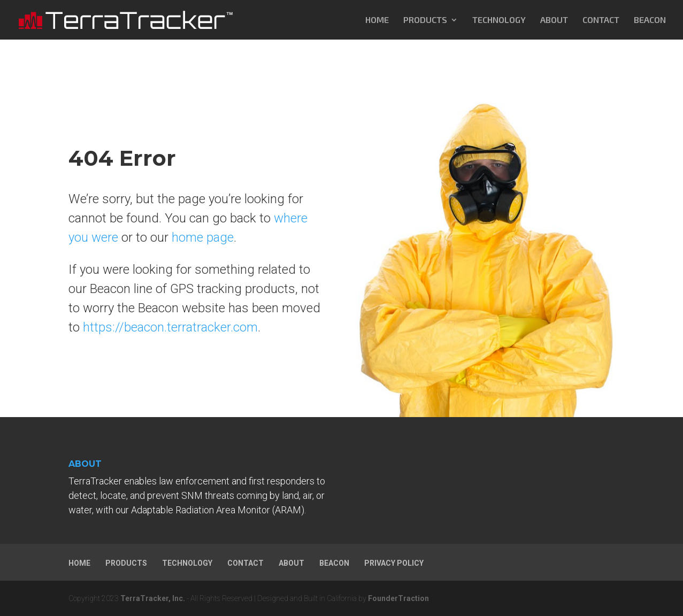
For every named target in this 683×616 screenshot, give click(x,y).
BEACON (650, 20)
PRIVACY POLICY (394, 563)
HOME (377, 20)
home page (203, 237)
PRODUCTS (425, 20)
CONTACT (601, 20)
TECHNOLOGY (499, 20)
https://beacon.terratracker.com (170, 327)
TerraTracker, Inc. (153, 598)
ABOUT (554, 20)
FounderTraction (398, 598)
